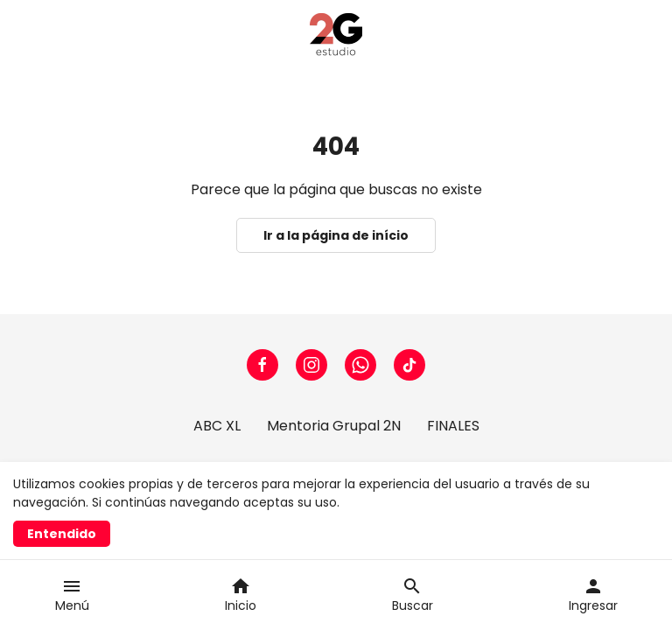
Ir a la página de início (336, 235)
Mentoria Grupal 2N (334, 426)
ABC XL (217, 426)
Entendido (62, 534)
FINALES (453, 426)
